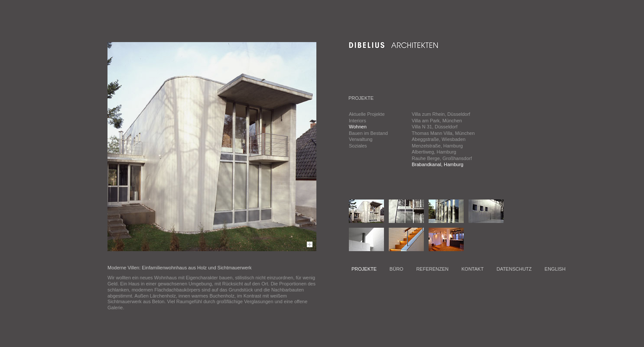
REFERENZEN (432, 269)
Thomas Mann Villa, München (443, 133)
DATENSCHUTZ (514, 269)
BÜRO (397, 269)
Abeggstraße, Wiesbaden (439, 139)
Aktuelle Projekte (367, 114)
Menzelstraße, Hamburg (437, 146)
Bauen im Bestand (368, 133)
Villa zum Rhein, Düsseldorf (441, 114)
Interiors (358, 121)
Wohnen (358, 127)
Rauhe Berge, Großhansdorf (442, 158)
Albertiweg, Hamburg (434, 152)
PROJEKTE (364, 269)
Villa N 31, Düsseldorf (435, 127)
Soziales (358, 146)
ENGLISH (555, 269)
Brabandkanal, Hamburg (437, 164)
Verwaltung (361, 139)
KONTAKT (473, 269)
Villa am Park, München (437, 121)
